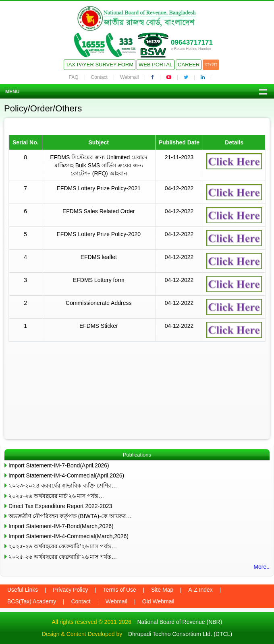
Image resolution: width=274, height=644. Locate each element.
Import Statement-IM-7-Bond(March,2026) (61, 526)
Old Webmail (158, 601)
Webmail (129, 77)
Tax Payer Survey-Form (100, 65)
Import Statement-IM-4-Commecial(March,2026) (68, 536)
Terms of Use (119, 590)
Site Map (162, 590)
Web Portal (156, 65)
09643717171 (192, 42)
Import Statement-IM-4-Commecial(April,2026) (66, 475)
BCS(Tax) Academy (32, 601)
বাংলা (211, 65)
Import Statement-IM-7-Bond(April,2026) (59, 465)
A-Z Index (200, 590)
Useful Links (23, 590)
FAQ (74, 77)
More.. (262, 567)
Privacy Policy (70, 590)
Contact (99, 77)
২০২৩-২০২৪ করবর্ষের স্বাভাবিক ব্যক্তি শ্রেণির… (63, 486)
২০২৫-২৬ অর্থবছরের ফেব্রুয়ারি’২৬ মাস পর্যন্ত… (63, 546)
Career (189, 65)
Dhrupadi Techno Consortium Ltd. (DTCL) (180, 634)
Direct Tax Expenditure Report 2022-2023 (60, 506)
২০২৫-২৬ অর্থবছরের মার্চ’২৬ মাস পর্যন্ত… (56, 496)
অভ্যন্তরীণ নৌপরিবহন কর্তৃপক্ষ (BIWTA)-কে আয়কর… (70, 516)
